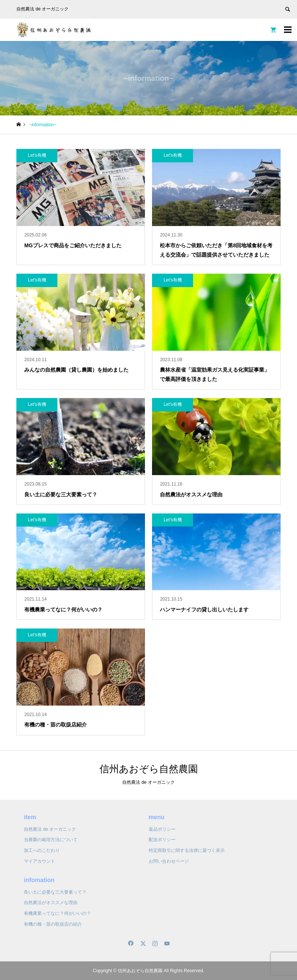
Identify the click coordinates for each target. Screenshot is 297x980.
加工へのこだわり (42, 850)
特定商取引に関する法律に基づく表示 (187, 850)
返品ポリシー (162, 829)
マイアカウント (40, 861)
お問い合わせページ (169, 861)
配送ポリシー (162, 840)
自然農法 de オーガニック (50, 829)
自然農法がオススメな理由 (51, 903)
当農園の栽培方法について (51, 840)
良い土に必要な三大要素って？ (55, 892)
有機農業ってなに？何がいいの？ (57, 913)
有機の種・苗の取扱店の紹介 (53, 924)
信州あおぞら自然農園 (149, 769)
